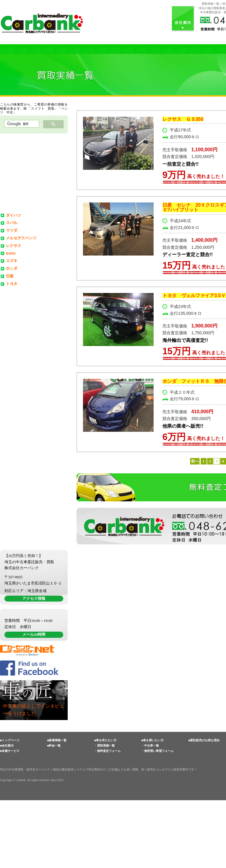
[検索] (21, 124)
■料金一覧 (54, 813)
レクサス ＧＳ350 (183, 119)
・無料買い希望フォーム (157, 819)
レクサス (14, 246)
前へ (195, 461)
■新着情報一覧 (57, 808)
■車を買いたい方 (152, 808)
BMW (11, 253)
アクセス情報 (34, 643)
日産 (10, 276)
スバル (12, 223)
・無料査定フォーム (107, 819)
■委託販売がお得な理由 (204, 808)
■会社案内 (7, 813)
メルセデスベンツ (21, 238)
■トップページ (10, 808)
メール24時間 (34, 702)
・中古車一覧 (150, 813)
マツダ (12, 230)
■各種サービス (10, 819)
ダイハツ (14, 215)
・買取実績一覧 (104, 813)
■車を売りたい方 (105, 808)
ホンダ (12, 268)
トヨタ (12, 284)
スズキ (12, 261)
